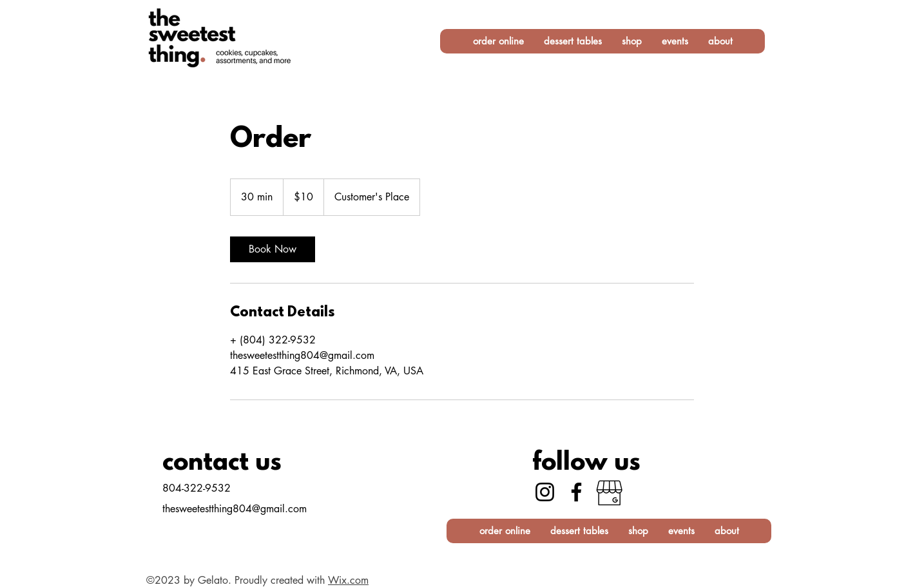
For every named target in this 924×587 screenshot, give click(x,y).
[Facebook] (576, 492)
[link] (273, 249)
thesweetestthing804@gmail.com (235, 509)
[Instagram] (545, 492)
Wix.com (348, 580)
